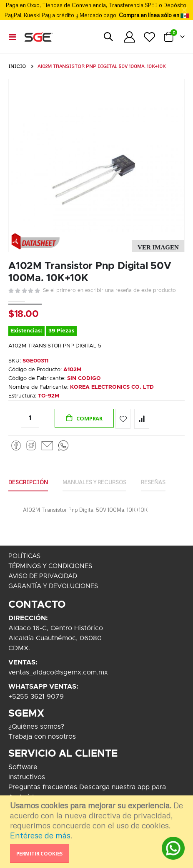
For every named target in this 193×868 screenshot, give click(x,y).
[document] (98, 832)
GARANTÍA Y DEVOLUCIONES (53, 586)
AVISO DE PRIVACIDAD (43, 576)
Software (23, 767)
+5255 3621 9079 (36, 697)
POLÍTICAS (24, 556)
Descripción (28, 482)
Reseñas (153, 482)
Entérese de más (40, 835)
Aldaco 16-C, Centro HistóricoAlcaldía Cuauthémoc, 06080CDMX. (56, 638)
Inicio (17, 66)
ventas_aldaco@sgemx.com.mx (58, 672)
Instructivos (27, 777)
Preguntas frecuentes (43, 787)
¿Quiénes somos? (36, 727)
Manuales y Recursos (94, 482)
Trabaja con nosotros (42, 737)
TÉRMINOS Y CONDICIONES (50, 566)
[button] (158, 248)
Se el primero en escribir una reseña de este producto (109, 290)
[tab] (28, 483)
